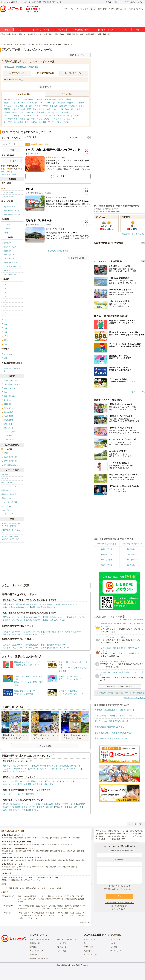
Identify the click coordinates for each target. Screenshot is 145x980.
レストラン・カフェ (30, 116)
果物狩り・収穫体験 (76, 103)
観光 (77, 116)
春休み (100, 9)
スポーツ (5, 478)
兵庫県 (125, 693)
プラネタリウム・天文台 (15, 119)
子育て (125, 30)
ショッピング (46, 116)
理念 (85, 943)
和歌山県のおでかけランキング (16, 771)
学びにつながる (53, 781)
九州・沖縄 (102, 34)
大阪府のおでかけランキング (15, 769)
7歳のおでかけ (132, 560)
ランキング (63, 30)
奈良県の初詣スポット (12, 634)
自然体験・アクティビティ (50, 122)
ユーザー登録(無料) (128, 2)
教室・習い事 (59, 116)
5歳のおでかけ (132, 554)
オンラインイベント (41, 30)
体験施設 (73, 106)
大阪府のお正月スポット (59, 645)
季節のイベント (7, 498)
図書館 (15, 112)
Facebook (34, 955)
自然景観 (61, 103)
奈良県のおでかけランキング (68, 769)
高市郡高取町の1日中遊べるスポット (110, 727)
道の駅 (70, 116)
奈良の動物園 (18, 838)
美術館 (7, 109)
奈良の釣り (45, 838)
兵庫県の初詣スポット (74, 632)
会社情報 (114, 947)
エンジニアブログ (90, 955)
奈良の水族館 (80, 860)
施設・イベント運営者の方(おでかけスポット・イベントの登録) (38, 888)
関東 (21, 34)
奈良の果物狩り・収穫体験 (12, 869)
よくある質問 (61, 943)
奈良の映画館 (40, 860)
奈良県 (132, 693)
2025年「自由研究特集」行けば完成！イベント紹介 (12, 538)
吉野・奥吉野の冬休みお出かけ (45, 607)
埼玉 (39, 34)
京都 (77, 34)
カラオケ (31, 119)
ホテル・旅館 (54, 112)
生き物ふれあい (7, 482)
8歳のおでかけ (107, 565)
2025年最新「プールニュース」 (12, 531)
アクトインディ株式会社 (112, 935)
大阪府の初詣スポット (54, 632)
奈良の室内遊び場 (27, 860)
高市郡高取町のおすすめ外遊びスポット (112, 738)
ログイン (141, 2)
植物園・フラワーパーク (15, 103)
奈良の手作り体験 (22, 844)
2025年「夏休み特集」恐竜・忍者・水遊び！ (11, 525)
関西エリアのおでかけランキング (17, 766)
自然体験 (5, 475)
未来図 (113, 943)
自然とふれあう (10, 784)
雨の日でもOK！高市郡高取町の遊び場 (111, 721)
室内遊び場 (9, 99)
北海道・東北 (6, 34)
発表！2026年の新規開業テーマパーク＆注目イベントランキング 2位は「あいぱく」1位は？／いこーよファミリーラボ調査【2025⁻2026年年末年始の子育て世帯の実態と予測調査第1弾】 (51, 899)
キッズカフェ (59, 119)
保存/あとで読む (111, 2)
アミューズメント (44, 119)
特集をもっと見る (137, 392)
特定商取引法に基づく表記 (40, 958)
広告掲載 (33, 947)
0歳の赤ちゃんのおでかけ (107, 544)
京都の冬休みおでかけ (54, 617)
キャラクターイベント (10, 514)
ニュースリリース (36, 951)
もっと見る (84, 922)
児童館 (7, 112)
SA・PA (71, 119)
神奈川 (30, 34)
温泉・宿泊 (49, 784)
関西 (69, 34)
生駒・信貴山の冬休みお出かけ (16, 607)
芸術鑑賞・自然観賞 (9, 494)
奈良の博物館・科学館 (54, 860)
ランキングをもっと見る (135, 698)
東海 (46, 34)
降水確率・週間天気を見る (134, 234)
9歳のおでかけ (132, 565)
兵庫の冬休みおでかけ (12, 620)
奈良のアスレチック (58, 851)
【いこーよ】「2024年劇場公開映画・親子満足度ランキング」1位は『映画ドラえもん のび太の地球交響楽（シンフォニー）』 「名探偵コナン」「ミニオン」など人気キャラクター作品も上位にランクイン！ (51, 915)
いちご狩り (9, 106)
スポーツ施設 (52, 109)
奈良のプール (66, 838)
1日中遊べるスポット (137, 9)
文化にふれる (67, 781)
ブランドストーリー (118, 939)
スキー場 (65, 112)
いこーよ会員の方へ (120, 909)
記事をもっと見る (45, 746)
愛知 (50, 34)
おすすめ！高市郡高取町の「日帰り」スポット (115, 710)
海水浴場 (31, 112)
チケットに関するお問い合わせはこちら (120, 903)
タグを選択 (12, 161)
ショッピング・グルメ (10, 486)
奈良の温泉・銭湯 (9, 867)
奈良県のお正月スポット (36, 648)
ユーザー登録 (7, 888)
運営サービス (89, 947)
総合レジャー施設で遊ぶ (13, 781)
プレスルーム (61, 947)
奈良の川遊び (7, 854)
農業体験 (19, 106)
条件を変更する (45, 87)
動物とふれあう (122, 9)
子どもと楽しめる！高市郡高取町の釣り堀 (113, 733)
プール (22, 112)
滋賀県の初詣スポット (12, 632)
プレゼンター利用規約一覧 (66, 939)
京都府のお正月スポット (36, 645)
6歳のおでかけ (107, 560)
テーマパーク (29, 99)
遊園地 (19, 99)
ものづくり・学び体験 (10, 502)
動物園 (39, 99)
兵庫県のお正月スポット (13, 648)
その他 (66, 122)
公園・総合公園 (66, 109)
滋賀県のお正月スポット (13, 645)
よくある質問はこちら (120, 906)
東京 (25, 34)
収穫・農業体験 (25, 784)
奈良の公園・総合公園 (76, 851)
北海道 (14, 34)
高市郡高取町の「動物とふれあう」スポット (114, 716)
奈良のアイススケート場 (39, 867)
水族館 (68, 99)
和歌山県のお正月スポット (59, 648)
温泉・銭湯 (41, 112)
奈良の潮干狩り (55, 867)
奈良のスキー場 (22, 867)
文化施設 (16, 109)
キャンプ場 (32, 103)
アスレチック (39, 109)
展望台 (81, 106)
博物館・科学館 (41, 106)
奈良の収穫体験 (54, 844)
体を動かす (38, 784)
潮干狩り (29, 106)
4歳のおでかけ (107, 554)
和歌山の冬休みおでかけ (55, 620)
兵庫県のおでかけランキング (42, 769)
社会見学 (54, 106)
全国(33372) (9, 67)
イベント (20, 30)
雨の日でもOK (109, 9)
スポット (7, 30)
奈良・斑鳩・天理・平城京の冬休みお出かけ (22, 604)
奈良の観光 (76, 838)
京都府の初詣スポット (33, 632)
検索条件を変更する (78, 258)
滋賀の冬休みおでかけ (33, 617)
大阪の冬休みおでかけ (74, 617)
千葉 (35, 34)
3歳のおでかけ (132, 549)
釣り (54, 103)
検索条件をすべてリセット (79, 55)
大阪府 (118, 693)
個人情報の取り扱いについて (120, 886)
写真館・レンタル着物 (27, 122)
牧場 (61, 99)
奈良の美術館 (69, 860)
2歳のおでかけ (107, 549)
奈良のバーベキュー (32, 838)
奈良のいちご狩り (69, 867)
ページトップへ (136, 824)
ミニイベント (6, 510)
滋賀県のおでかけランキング (45, 766)
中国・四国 (90, 34)
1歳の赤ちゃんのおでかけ (132, 544)
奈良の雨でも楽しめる (10, 860)
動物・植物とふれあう (35, 781)
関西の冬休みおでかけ (12, 617)
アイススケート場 (12, 116)
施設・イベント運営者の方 (40, 939)
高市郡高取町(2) (17, 80)
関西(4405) (21, 67)
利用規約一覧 (35, 943)
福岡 (108, 34)
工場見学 (63, 106)
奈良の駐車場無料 (43, 851)
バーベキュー (44, 103)
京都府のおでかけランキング (72, 766)
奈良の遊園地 (7, 838)
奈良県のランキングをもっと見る (120, 687)
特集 (138, 30)
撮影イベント (6, 490)
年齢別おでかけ (82, 30)
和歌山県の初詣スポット (34, 634)
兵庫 (82, 34)
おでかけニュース (106, 30)
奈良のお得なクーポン (10, 851)
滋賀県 (103, 693)
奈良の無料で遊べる (27, 851)
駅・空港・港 (10, 122)
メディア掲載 (61, 951)
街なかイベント (7, 506)
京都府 (110, 693)
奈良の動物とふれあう (38, 844)
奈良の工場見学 (8, 844)
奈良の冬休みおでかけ (33, 620)
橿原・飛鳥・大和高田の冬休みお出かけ (60, 604)
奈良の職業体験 (67, 844)
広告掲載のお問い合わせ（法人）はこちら (120, 889)
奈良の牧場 (55, 838)
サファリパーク (51, 99)
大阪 (73, 34)
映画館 (78, 109)
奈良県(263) (33, 67)
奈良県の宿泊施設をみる (58, 251)
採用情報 (87, 951)
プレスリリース (116, 951)
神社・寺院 (26, 109)
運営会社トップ (89, 939)
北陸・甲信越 (59, 34)
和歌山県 (141, 693)
